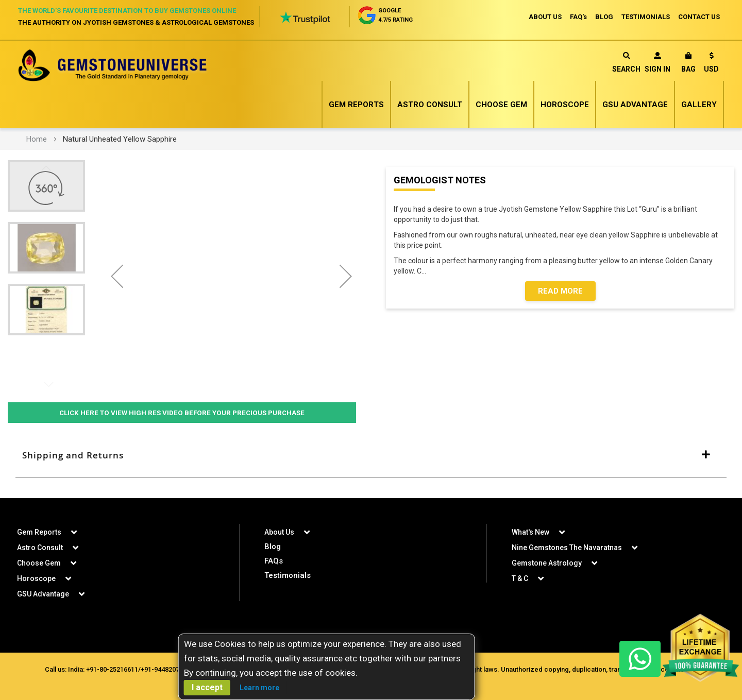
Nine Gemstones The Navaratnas (567, 548)
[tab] (371, 455)
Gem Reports (356, 105)
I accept (207, 687)
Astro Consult (430, 105)
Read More (560, 291)
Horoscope (565, 105)
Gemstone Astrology (547, 563)
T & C (520, 578)
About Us (279, 532)
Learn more (259, 688)
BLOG (604, 17)
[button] (711, 64)
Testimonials (288, 575)
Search (626, 63)
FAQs (274, 561)
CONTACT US (699, 17)
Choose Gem (501, 105)
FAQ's (578, 17)
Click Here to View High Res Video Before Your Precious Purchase (182, 413)
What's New (530, 532)
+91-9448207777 (165, 669)
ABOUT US (545, 17)
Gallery (699, 105)
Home (37, 139)
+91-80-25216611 (112, 669)
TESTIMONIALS (646, 17)
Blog (273, 547)
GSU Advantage (635, 105)
